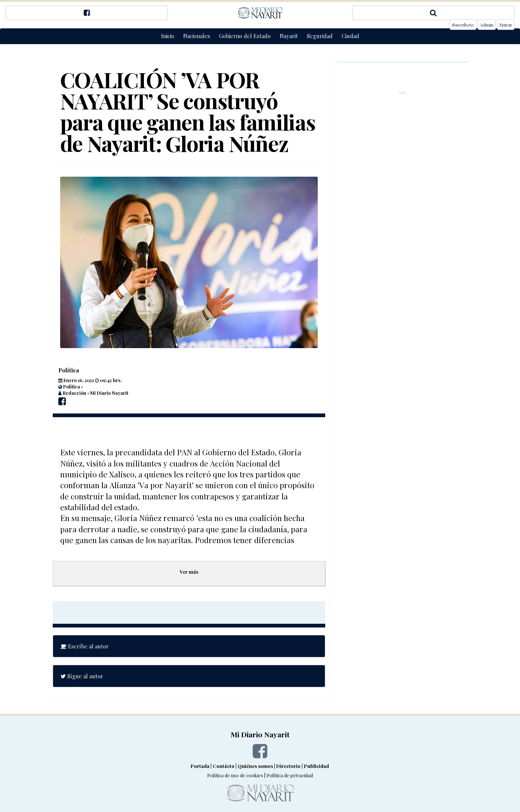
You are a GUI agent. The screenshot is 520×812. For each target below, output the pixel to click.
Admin (487, 25)
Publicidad (316, 766)
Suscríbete (463, 25)
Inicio (168, 36)
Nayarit (289, 36)
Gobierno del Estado (245, 36)
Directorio (288, 766)
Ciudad (350, 36)
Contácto (224, 766)
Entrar (506, 25)
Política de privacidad (290, 775)
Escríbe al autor (85, 646)
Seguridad (320, 36)
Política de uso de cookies (235, 775)
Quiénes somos (255, 766)
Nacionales (197, 36)
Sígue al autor (82, 676)
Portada (200, 766)
